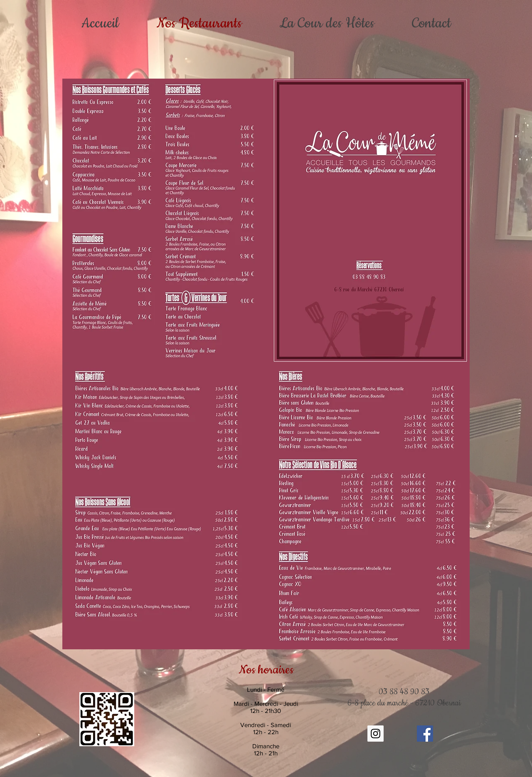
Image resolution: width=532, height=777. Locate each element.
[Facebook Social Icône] (425, 734)
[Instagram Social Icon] (376, 734)
